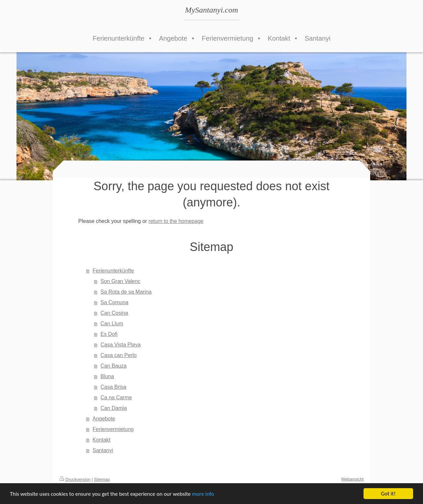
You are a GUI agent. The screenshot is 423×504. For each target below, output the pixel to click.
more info (203, 495)
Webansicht (352, 479)
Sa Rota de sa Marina (126, 292)
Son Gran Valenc (120, 281)
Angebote (104, 419)
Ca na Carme (116, 397)
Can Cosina (114, 313)
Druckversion (75, 479)
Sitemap (102, 479)
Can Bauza (114, 366)
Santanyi (103, 450)
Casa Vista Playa (121, 345)
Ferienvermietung (113, 429)
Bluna (107, 376)
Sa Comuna (115, 302)
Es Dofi (109, 334)
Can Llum (112, 324)
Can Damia (114, 408)
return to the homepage (176, 221)
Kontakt (101, 440)
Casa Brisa (113, 387)
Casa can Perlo (118, 355)
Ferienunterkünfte (113, 271)
